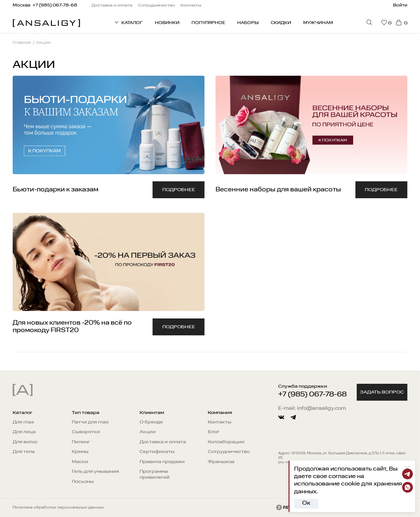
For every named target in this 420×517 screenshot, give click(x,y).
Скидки (281, 23)
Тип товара (86, 413)
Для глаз (23, 422)
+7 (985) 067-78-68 (312, 395)
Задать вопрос (382, 392)
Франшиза (221, 462)
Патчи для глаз (90, 422)
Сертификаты (157, 452)
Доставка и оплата (163, 442)
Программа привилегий (155, 474)
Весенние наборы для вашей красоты (278, 190)
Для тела (24, 452)
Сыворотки (86, 432)
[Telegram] (408, 474)
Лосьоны (83, 482)
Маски (80, 462)
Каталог (23, 413)
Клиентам (152, 413)
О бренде (151, 422)
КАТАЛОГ (128, 22)
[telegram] (293, 417)
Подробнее (179, 190)
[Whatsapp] (408, 487)
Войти (400, 5)
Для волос (25, 442)
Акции (148, 432)
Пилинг (81, 442)
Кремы (80, 452)
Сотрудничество (229, 452)
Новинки (167, 23)
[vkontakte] (281, 417)
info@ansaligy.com (321, 408)
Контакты (220, 422)
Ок (306, 503)
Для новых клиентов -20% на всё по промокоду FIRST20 (72, 327)
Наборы (248, 23)
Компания (220, 413)
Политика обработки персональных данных (58, 508)
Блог (214, 432)
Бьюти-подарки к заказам (56, 190)
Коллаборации (226, 442)
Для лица (24, 432)
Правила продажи (162, 462)
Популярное (208, 23)
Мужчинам (318, 23)
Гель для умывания (95, 472)
